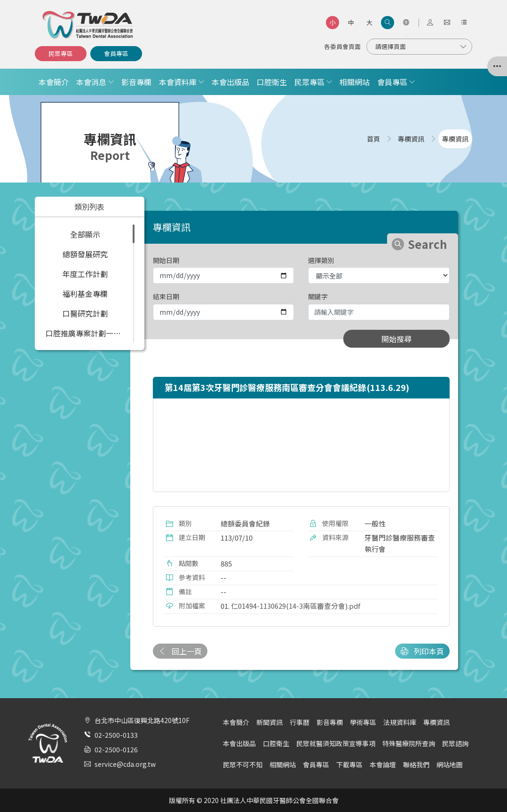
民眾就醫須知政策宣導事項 (336, 743)
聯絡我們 (416, 764)
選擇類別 (321, 260)
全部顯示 (85, 234)
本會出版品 (230, 82)
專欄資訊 (436, 722)
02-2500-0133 (116, 735)
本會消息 (91, 82)
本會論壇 (383, 764)
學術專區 (363, 722)
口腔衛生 (272, 82)
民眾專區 (61, 53)
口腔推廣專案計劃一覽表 (87, 333)
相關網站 (355, 82)
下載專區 (349, 764)
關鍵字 (318, 296)
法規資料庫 (400, 722)
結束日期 (166, 296)
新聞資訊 (269, 722)
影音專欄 (136, 82)
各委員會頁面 (342, 46)
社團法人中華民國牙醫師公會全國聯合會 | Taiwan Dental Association (88, 25)
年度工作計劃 (85, 274)
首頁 (373, 139)
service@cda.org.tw (125, 764)
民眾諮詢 (455, 743)
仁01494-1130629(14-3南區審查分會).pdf (296, 606)
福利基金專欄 (85, 294)
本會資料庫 (178, 82)
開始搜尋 (396, 339)
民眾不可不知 (243, 764)
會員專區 (116, 53)
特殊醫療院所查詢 (409, 743)
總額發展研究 (85, 254)
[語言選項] (406, 23)
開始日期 (166, 260)
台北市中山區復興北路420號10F (142, 720)
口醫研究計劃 (85, 313)
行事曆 (300, 722)
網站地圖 (450, 764)
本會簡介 (54, 82)
